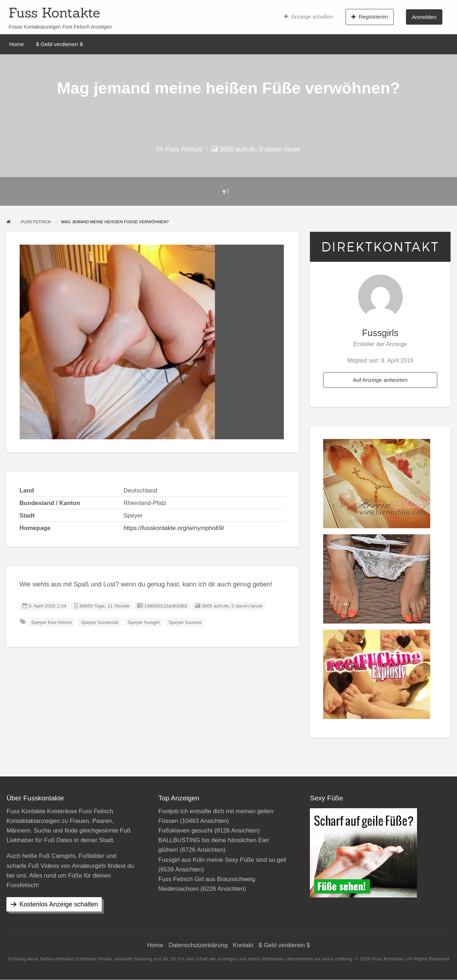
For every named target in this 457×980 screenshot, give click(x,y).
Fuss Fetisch (184, 149)
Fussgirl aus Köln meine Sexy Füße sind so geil (222, 860)
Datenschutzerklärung (198, 945)
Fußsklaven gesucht (185, 831)
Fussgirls (380, 333)
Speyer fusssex (185, 622)
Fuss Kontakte (54, 12)
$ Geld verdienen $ (59, 44)
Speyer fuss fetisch (52, 622)
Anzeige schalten (309, 17)
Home (17, 44)
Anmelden (424, 17)
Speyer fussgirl (144, 622)
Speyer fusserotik (100, 622)
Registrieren (370, 17)
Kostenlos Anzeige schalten (59, 904)
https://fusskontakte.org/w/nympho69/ (174, 528)
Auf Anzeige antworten (380, 380)
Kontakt (243, 945)
